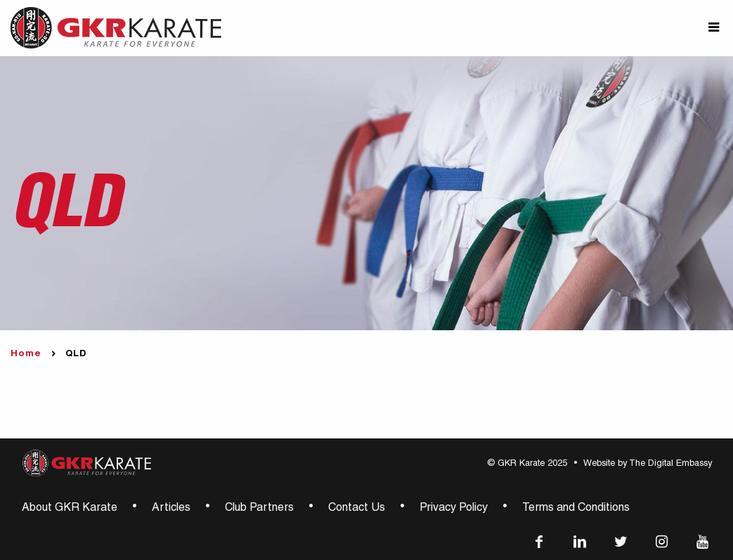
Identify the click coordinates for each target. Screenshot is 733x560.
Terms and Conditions (576, 509)
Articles (171, 509)
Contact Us (357, 509)
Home (26, 354)
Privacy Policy (454, 509)
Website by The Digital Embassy (648, 464)
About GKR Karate (70, 509)
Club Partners (259, 509)
